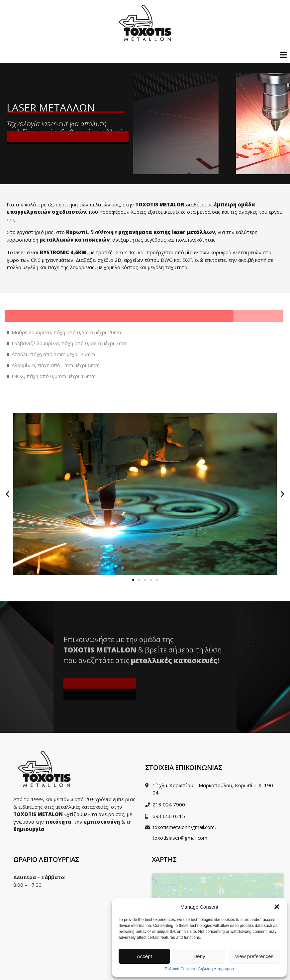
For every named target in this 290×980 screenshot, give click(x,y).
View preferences (254, 956)
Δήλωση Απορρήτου (216, 969)
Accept (145, 956)
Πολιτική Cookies (180, 969)
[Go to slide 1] (133, 580)
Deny (199, 956)
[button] (277, 907)
